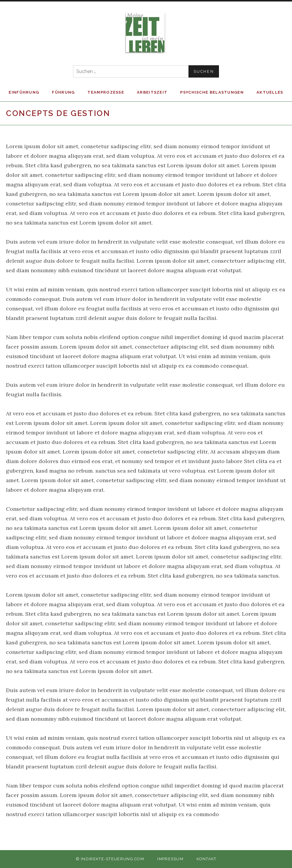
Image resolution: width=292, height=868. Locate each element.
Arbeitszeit (152, 92)
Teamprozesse (106, 92)
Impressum (170, 859)
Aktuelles (270, 92)
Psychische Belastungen (212, 92)
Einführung (24, 92)
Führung (63, 92)
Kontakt (206, 859)
